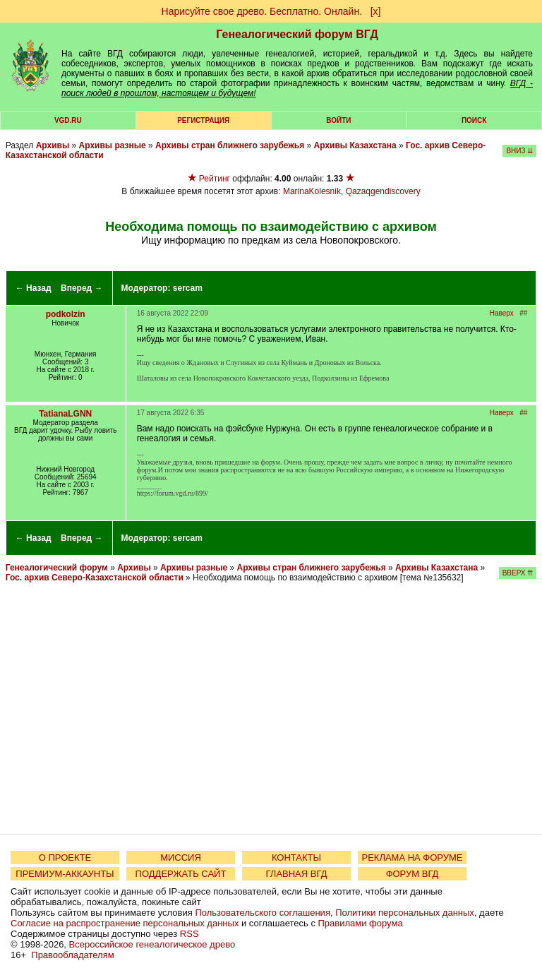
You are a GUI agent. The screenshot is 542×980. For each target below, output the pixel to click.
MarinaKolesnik (312, 191)
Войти (338, 120)
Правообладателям (72, 955)
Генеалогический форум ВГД (297, 34)
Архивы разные (113, 145)
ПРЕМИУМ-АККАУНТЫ (65, 874)
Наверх (502, 313)
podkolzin (66, 314)
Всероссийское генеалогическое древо (152, 944)
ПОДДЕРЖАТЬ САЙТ (181, 874)
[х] (376, 11)
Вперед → (82, 288)
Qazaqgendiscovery (383, 191)
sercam (188, 288)
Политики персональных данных (405, 913)
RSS (189, 934)
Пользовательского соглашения (263, 913)
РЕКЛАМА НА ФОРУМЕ (412, 857)
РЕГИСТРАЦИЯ (203, 120)
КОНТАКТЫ (296, 857)
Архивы (53, 145)
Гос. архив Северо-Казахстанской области (95, 578)
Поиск (474, 120)
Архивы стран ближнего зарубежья (230, 145)
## (523, 313)
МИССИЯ (181, 857)
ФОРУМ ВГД (412, 874)
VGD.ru (68, 120)
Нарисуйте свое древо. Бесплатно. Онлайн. (262, 11)
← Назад (34, 288)
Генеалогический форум (57, 568)
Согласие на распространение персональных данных (125, 923)
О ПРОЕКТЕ (65, 857)
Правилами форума (361, 923)
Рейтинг (215, 179)
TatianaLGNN (65, 414)
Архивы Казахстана (355, 145)
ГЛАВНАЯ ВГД (297, 874)
